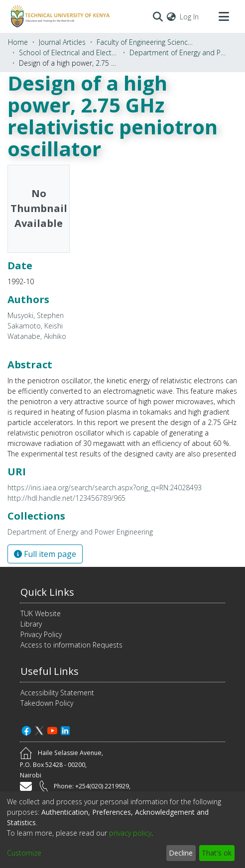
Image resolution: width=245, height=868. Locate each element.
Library (31, 624)
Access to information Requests (71, 645)
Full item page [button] (45, 554)
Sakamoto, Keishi (35, 326)
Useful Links (50, 671)
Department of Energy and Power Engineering (179, 53)
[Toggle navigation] (224, 16)
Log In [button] (190, 17)
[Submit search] (158, 16)
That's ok (217, 853)
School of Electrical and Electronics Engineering (69, 53)
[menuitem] (171, 17)
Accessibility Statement (57, 693)
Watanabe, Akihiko (37, 336)
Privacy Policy (41, 634)
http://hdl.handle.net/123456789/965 (66, 498)
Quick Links (47, 592)
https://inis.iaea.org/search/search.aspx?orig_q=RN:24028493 (105, 488)
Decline (181, 853)
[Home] (59, 16)
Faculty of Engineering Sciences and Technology (146, 42)
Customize (24, 853)
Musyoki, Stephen (36, 315)
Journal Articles (62, 42)
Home (18, 42)
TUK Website (41, 613)
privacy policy (130, 833)
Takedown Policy (47, 703)
